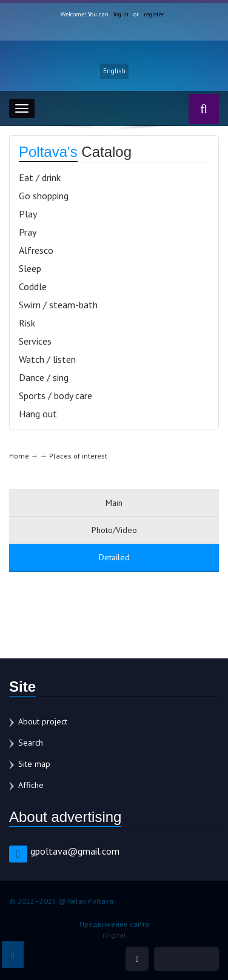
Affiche (31, 785)
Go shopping (44, 196)
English (114, 71)
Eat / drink (40, 177)
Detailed (114, 557)
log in (121, 14)
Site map (34, 764)
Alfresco (36, 250)
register (154, 14)
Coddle (33, 286)
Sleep (30, 268)
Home (19, 456)
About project (43, 721)
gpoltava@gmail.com (75, 851)
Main (114, 503)
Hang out (38, 414)
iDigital (114, 935)
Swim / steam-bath (58, 305)
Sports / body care (55, 396)
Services (35, 341)
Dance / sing (44, 377)
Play (28, 214)
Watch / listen (47, 359)
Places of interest (78, 456)
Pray (28, 232)
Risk (27, 323)
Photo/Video (114, 530)
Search (31, 743)
